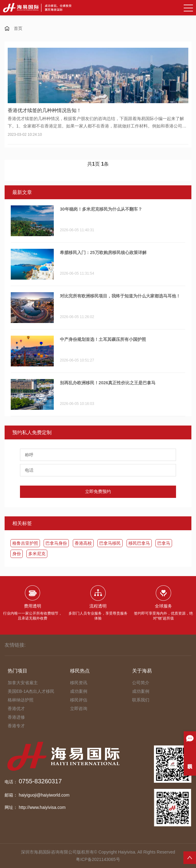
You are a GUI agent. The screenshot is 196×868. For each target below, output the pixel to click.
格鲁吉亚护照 (25, 543)
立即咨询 (79, 709)
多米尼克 (37, 554)
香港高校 (83, 543)
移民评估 (79, 700)
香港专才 (16, 726)
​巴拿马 (164, 543)
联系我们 (141, 700)
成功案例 (79, 691)
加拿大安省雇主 (23, 683)
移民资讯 (79, 683)
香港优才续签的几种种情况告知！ (45, 110)
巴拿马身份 (56, 543)
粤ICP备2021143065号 (98, 859)
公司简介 (141, 683)
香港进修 (16, 717)
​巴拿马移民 (110, 543)
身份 (17, 554)
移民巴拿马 (139, 543)
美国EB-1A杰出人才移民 (31, 691)
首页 (18, 28)
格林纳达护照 (21, 700)
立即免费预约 (98, 491)
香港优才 (16, 709)
